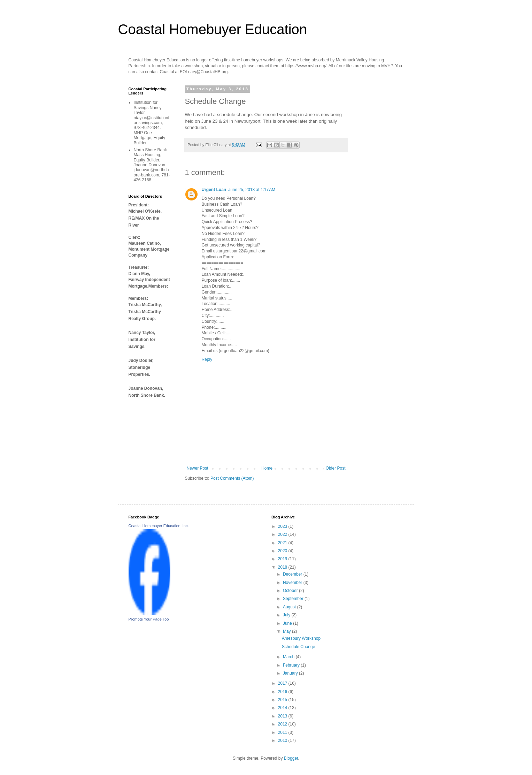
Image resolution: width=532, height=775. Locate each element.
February (292, 665)
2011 (283, 732)
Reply (207, 359)
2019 (283, 559)
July (287, 615)
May (287, 631)
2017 (283, 683)
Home (267, 468)
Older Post (336, 468)
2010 (283, 740)
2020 (283, 551)
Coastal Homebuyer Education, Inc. (159, 526)
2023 (283, 526)
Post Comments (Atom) (232, 478)
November (293, 583)
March (289, 657)
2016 (283, 692)
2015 (283, 700)
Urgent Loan (214, 190)
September (294, 599)
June (288, 623)
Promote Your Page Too (149, 619)
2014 (283, 708)
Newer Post (198, 468)
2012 (283, 724)
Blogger (291, 758)
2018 (283, 567)
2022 (283, 534)
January (291, 673)
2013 (283, 716)
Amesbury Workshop (301, 638)
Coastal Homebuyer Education (213, 29)
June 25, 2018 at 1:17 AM (252, 190)
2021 (283, 543)
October (291, 591)
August (290, 607)
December (293, 574)
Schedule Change (298, 647)
